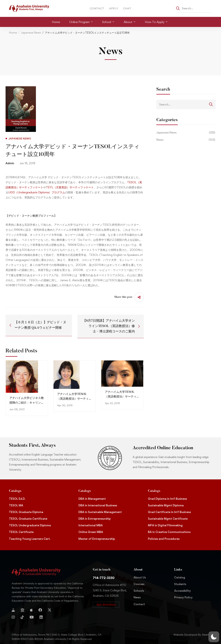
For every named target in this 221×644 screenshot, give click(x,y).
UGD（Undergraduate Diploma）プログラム (37, 192)
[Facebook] (40, 610)
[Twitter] (50, 610)
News (186, 140)
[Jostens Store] (22, 610)
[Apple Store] (31, 610)
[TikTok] (22, 617)
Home (13, 33)
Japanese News (31, 33)
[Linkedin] (41, 617)
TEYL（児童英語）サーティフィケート (70, 187)
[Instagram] (13, 617)
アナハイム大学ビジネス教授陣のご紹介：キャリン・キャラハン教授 (27, 403)
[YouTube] (32, 617)
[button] (106, 605)
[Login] (13, 610)
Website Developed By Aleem (191, 635)
